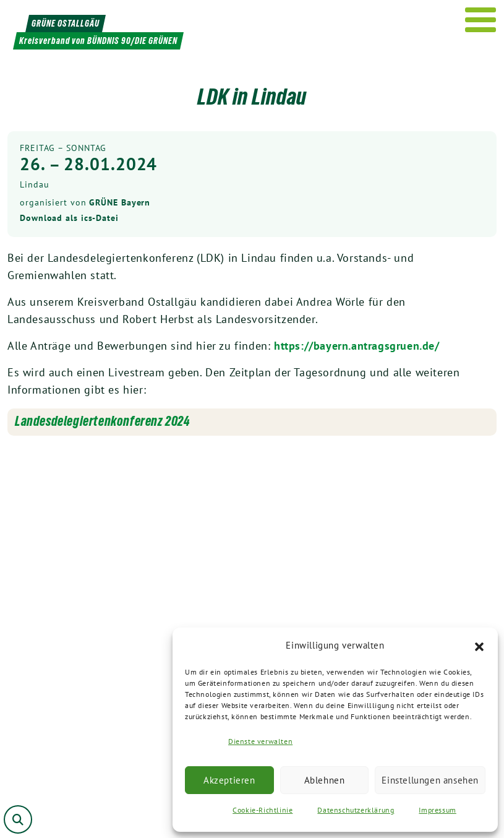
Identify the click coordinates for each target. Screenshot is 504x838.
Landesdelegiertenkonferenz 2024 (103, 421)
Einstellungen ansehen (430, 780)
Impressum (437, 810)
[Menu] (481, 20)
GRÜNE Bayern (120, 202)
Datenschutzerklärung (356, 810)
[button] (479, 646)
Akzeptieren (229, 780)
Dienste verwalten (260, 741)
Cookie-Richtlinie (263, 810)
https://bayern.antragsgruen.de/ (357, 346)
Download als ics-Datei (69, 218)
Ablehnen (325, 780)
